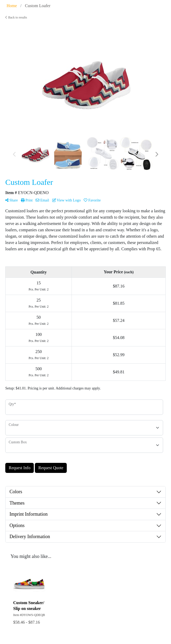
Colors (16, 492)
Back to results (16, 17)
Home (12, 6)
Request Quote (51, 468)
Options (17, 525)
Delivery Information (30, 537)
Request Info (20, 468)
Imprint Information (28, 514)
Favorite (92, 200)
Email (42, 200)
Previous (15, 154)
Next (156, 154)
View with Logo (66, 200)
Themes (17, 503)
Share (11, 200)
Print (27, 200)
